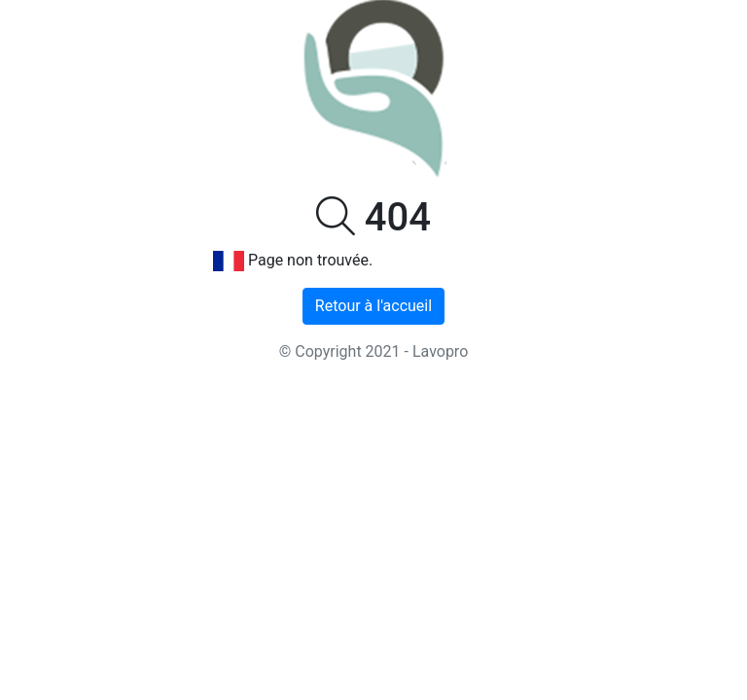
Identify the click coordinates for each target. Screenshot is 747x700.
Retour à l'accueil (373, 306)
